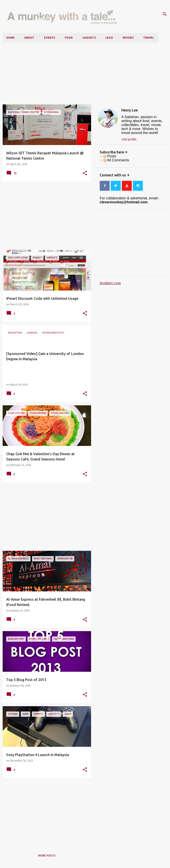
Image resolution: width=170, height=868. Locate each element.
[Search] (165, 14)
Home (10, 38)
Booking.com (110, 283)
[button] (85, 173)
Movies (128, 38)
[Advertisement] (85, 74)
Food (69, 38)
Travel (149, 38)
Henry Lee (130, 110)
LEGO (109, 38)
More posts (47, 856)
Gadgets (89, 38)
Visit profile (129, 139)
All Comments (116, 160)
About (29, 38)
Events (50, 38)
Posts (110, 156)
